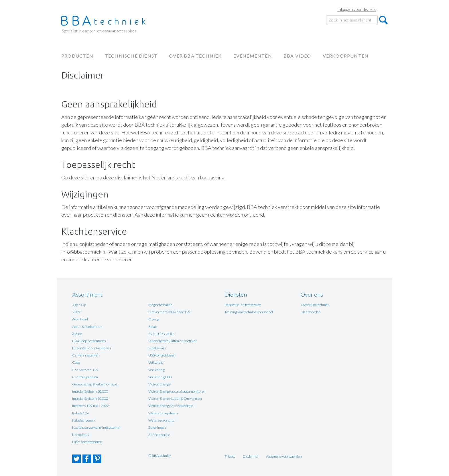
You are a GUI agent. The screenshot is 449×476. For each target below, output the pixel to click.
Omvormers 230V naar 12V (169, 312)
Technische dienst (131, 56)
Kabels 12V (81, 413)
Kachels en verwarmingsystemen (97, 427)
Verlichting (156, 370)
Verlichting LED (160, 377)
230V (76, 312)
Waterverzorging (161, 420)
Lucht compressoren (87, 442)
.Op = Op (79, 305)
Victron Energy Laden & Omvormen (175, 398)
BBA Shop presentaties (89, 341)
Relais (153, 327)
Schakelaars (157, 348)
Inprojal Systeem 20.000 (90, 391)
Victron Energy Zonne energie (171, 406)
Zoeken (383, 20)
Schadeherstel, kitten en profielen (173, 341)
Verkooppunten (346, 56)
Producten (77, 56)
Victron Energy (159, 384)
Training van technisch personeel (249, 312)
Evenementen (253, 56)
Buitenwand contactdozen (91, 348)
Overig (154, 319)
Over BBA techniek (195, 56)
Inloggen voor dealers (357, 9)
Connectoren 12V (85, 370)
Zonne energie (159, 435)
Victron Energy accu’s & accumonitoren (177, 391)
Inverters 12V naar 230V (90, 406)
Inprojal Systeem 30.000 (90, 398)
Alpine (77, 334)
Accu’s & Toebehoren (87, 327)
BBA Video (297, 56)
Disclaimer (251, 456)
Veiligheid (156, 362)
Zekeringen (157, 427)
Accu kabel (80, 319)
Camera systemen (86, 355)
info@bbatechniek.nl (84, 252)
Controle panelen (85, 377)
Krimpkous (80, 435)
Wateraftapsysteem (163, 413)
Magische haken (160, 305)
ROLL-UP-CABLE (162, 334)
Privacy (230, 456)
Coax (76, 362)
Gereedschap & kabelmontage (95, 384)
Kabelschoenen (83, 420)
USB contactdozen (162, 355)
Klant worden (311, 312)
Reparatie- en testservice (243, 305)
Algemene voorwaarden (284, 456)
